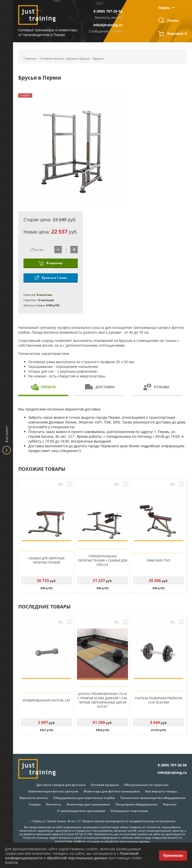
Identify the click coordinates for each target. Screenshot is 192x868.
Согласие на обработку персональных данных (118, 841)
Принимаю (173, 855)
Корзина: (177, 34)
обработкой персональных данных (77, 858)
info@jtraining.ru (108, 25)
